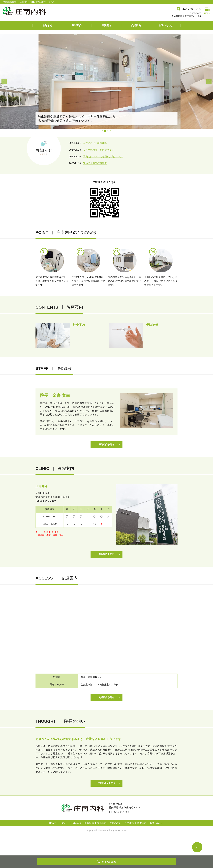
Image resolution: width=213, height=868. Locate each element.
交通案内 (136, 25)
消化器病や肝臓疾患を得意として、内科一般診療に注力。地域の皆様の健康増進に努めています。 (78, 119)
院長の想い (116, 842)
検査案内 (142, 842)
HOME (53, 842)
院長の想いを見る (106, 801)
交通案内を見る (106, 711)
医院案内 (106, 25)
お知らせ (47, 25)
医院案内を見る (106, 563)
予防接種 (129, 842)
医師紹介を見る (106, 448)
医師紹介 (77, 25)
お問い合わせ (166, 25)
